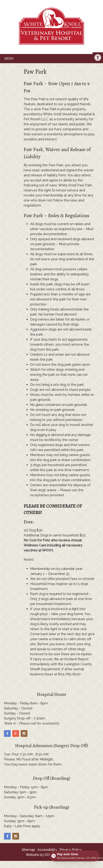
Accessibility (47, 850)
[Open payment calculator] (75, 856)
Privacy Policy (70, 850)
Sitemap (28, 850)
